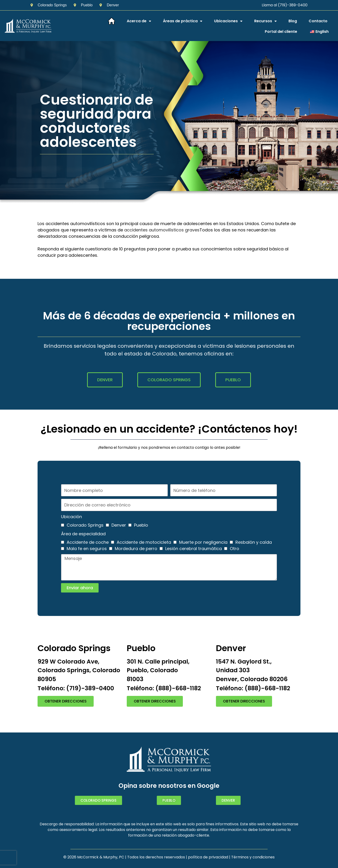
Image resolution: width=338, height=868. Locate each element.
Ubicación (71, 517)
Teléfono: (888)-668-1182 (164, 688)
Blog (293, 21)
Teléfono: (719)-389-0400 (76, 688)
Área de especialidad (83, 534)
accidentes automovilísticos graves (162, 230)
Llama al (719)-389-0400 (285, 5)
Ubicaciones (228, 21)
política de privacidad (208, 857)
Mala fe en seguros (87, 549)
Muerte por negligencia (203, 542)
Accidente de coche (88, 542)
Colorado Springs (85, 525)
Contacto (318, 21)
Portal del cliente (281, 32)
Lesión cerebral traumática (194, 549)
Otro (234, 549)
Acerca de (139, 21)
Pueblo (141, 525)
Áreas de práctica (183, 21)
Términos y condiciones (253, 857)
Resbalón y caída (254, 542)
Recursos (265, 21)
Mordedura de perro (136, 549)
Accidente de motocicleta (144, 542)
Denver (119, 525)
